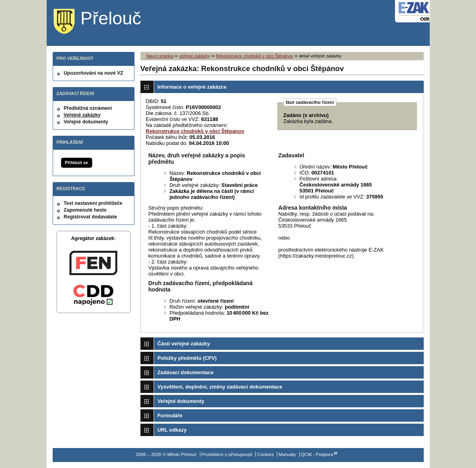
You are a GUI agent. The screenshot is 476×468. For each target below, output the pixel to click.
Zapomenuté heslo (85, 210)
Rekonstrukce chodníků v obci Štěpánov (255, 56)
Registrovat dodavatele (91, 217)
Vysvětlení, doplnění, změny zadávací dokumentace (220, 387)
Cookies (266, 454)
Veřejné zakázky (82, 115)
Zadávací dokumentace (186, 372)
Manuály (287, 454)
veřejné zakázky (194, 56)
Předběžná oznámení (88, 108)
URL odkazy (172, 430)
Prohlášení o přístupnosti (227, 454)
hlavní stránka (160, 56)
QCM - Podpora (317, 454)
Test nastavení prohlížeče (93, 203)
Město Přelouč (104, 22)
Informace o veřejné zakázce (192, 87)
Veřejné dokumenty (86, 122)
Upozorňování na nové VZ (94, 73)
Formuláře (170, 415)
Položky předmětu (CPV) (187, 358)
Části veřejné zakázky (184, 344)
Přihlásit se (76, 163)
